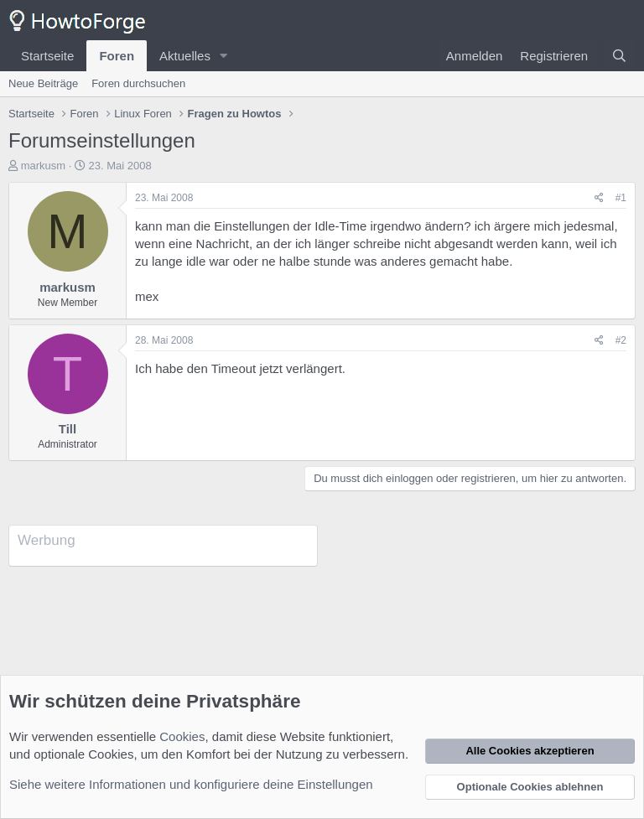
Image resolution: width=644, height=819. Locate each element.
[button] (224, 56)
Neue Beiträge (43, 83)
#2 (621, 340)
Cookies (182, 736)
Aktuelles (185, 56)
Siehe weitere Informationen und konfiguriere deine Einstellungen (191, 784)
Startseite (47, 56)
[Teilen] (599, 198)
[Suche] (619, 56)
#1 (621, 198)
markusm (43, 166)
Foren (117, 56)
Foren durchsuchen (138, 83)
